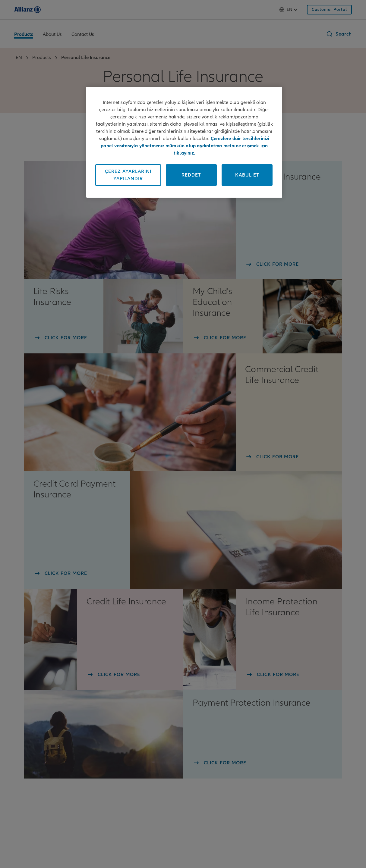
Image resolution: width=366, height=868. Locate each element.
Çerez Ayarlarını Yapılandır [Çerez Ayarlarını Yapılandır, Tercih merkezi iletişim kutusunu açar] (128, 175)
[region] (184, 142)
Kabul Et (247, 175)
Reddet (191, 175)
